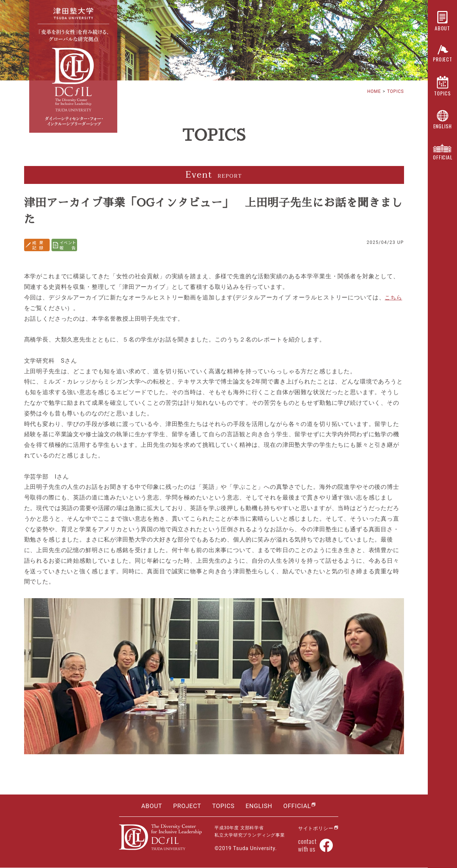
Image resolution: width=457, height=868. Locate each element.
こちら (394, 297)
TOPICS (395, 91)
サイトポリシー (315, 828)
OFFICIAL (298, 806)
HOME (374, 91)
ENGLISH (260, 806)
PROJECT (186, 806)
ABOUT (150, 806)
